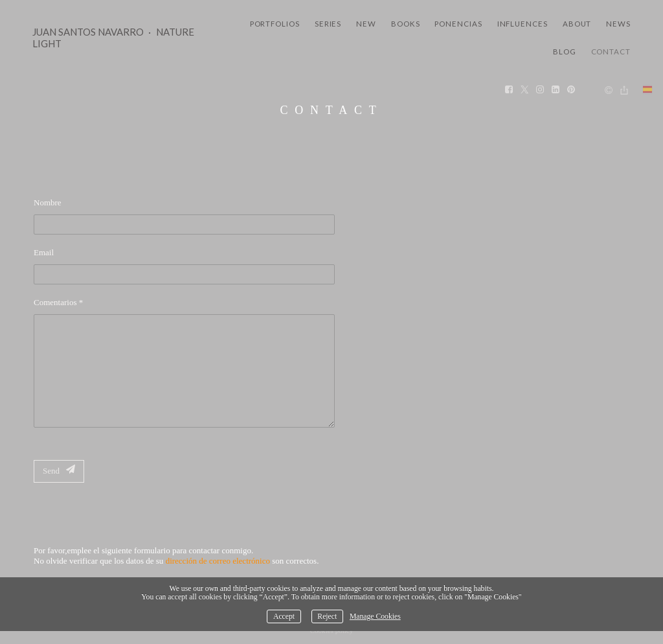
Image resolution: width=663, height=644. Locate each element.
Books (406, 24)
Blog (565, 52)
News (618, 24)
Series (328, 24)
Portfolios (275, 24)
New (366, 24)
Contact (611, 52)
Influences (523, 24)
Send (59, 470)
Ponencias (458, 24)
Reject (327, 616)
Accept (284, 616)
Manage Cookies (375, 616)
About (577, 24)
